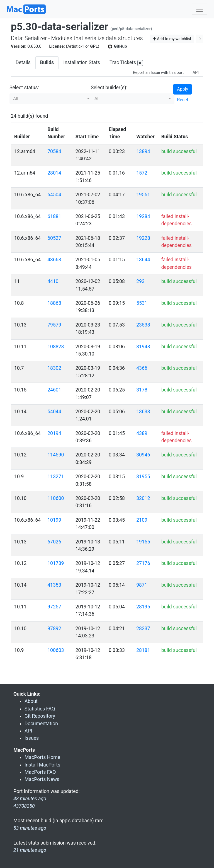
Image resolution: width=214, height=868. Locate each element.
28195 (143, 607)
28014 (54, 173)
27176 (143, 563)
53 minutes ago (30, 828)
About (31, 701)
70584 (54, 151)
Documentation (41, 724)
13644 (143, 260)
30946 (143, 455)
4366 (142, 368)
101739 (56, 563)
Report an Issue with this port (158, 72)
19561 (143, 195)
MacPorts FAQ (40, 772)
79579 (54, 325)
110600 (56, 498)
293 (140, 281)
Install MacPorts (42, 765)
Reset (183, 100)
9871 (142, 585)
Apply (183, 89)
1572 (142, 173)
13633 (143, 412)
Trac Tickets (126, 63)
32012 (143, 498)
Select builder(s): (109, 88)
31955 (143, 477)
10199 (54, 520)
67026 (54, 542)
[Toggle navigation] (200, 9)
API (196, 72)
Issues (32, 738)
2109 (142, 520)
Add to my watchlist (172, 39)
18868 (54, 303)
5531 (142, 303)
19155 (143, 542)
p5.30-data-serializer (59, 27)
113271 (56, 477)
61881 (54, 216)
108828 (56, 347)
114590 (56, 455)
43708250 (24, 806)
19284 (143, 216)
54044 (54, 412)
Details (23, 62)
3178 (142, 390)
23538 (143, 325)
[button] (51, 99)
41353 (54, 585)
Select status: (24, 88)
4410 (53, 281)
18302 (54, 368)
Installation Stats (82, 62)
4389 (142, 433)
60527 (54, 238)
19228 (143, 238)
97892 (54, 628)
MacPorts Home (42, 757)
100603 (56, 650)
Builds (47, 62)
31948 (143, 347)
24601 (54, 390)
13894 (143, 151)
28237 (143, 628)
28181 (143, 650)
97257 (54, 607)
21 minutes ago (30, 850)
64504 (54, 195)
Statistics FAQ (40, 709)
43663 (54, 260)
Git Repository (40, 716)
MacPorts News (42, 779)
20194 (54, 433)
